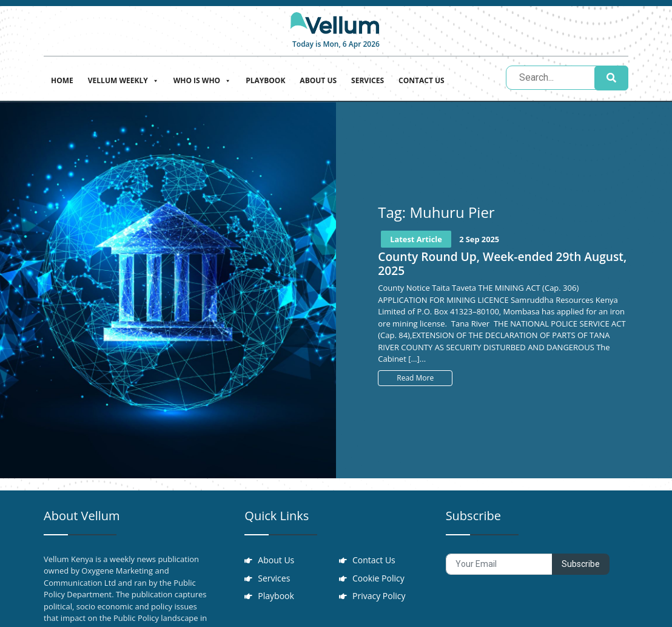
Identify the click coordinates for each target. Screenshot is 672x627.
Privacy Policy (380, 602)
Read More (415, 378)
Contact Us (422, 80)
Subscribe (581, 564)
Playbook (265, 80)
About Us (318, 80)
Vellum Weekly (123, 79)
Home (62, 80)
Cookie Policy (380, 582)
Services (368, 80)
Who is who (202, 79)
